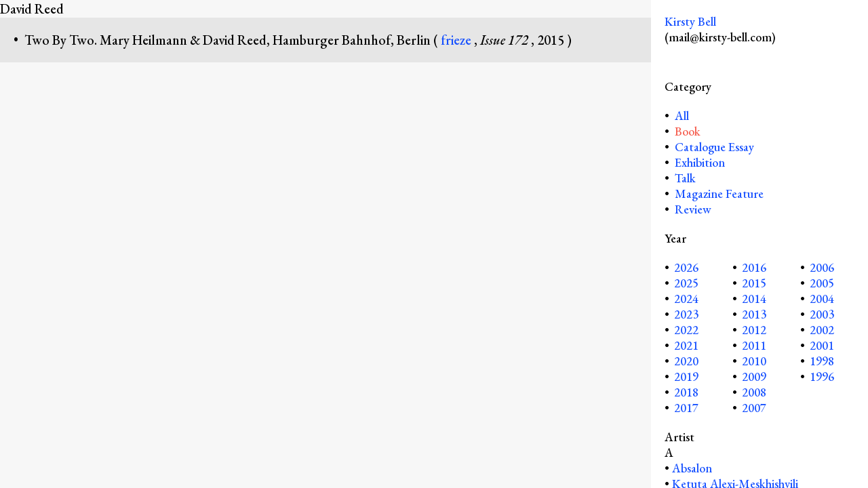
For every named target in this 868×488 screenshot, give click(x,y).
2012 (754, 330)
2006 (822, 267)
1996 (822, 377)
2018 (686, 392)
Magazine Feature (719, 194)
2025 (686, 283)
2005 (822, 283)
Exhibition (700, 162)
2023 (686, 314)
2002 (822, 330)
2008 (754, 392)
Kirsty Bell (690, 21)
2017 (686, 408)
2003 (822, 314)
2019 (686, 377)
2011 (754, 345)
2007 (754, 408)
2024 (686, 299)
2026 (686, 267)
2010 (754, 361)
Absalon (692, 468)
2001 (822, 345)
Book (688, 131)
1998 (822, 361)
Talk (685, 178)
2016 (754, 267)
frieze (457, 40)
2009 (754, 377)
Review (693, 209)
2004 (822, 299)
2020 (686, 361)
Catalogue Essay (714, 147)
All (680, 116)
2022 (686, 330)
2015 (754, 283)
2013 (754, 314)
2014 (754, 299)
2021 (686, 345)
